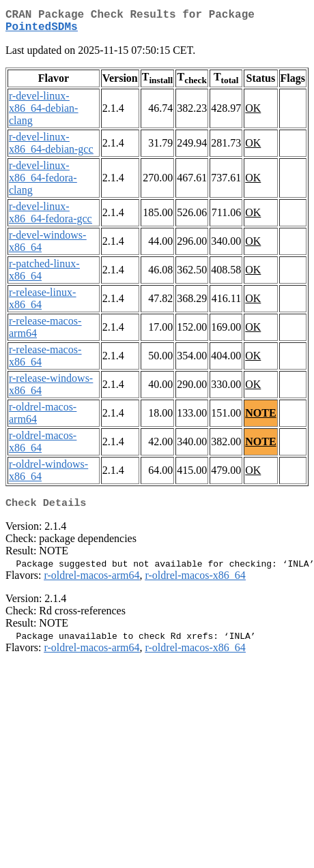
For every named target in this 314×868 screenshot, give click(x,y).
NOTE (260, 418)
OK (253, 114)
